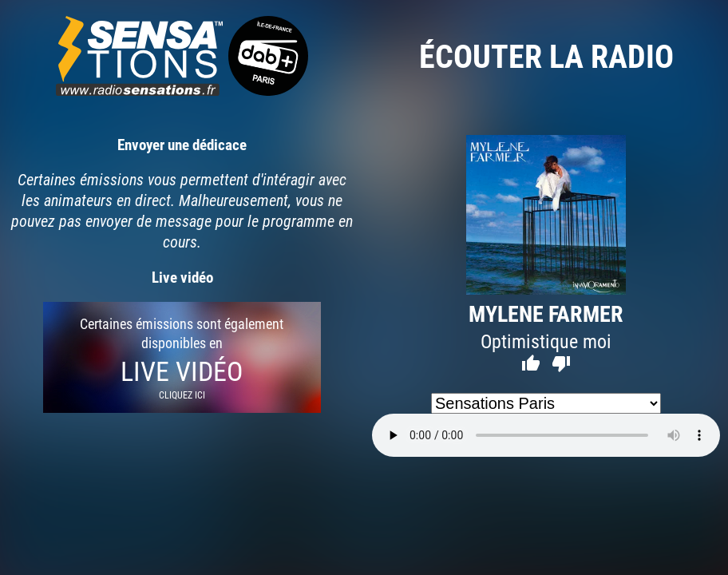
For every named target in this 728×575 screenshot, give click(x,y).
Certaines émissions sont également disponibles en (182, 357)
